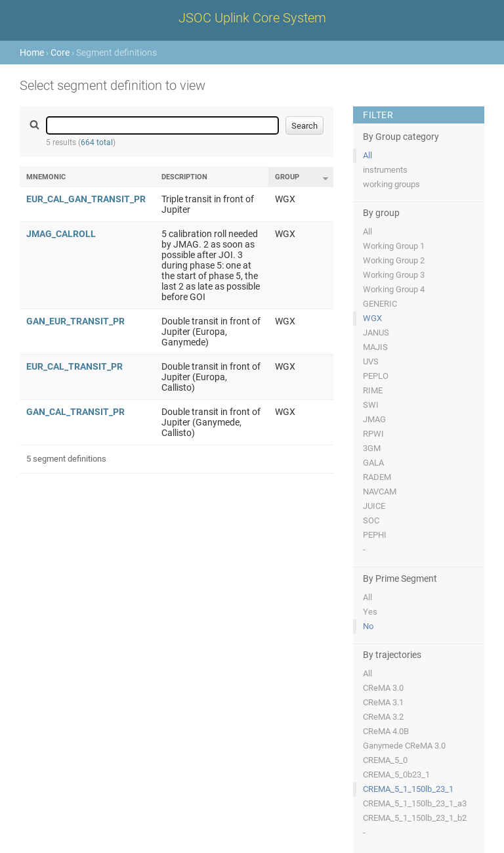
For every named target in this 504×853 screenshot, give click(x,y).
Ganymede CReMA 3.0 (404, 746)
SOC (371, 520)
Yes (370, 612)
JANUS (376, 333)
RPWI (373, 434)
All (367, 155)
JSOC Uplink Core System (252, 18)
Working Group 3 (394, 275)
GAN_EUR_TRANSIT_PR (75, 321)
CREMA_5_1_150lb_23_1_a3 (415, 803)
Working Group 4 (394, 289)
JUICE (374, 506)
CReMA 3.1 (383, 702)
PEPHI (375, 535)
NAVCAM (380, 492)
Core (60, 53)
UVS (371, 361)
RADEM (377, 477)
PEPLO (376, 376)
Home (32, 53)
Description (184, 177)
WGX (372, 318)
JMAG (374, 419)
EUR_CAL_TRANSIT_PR (74, 366)
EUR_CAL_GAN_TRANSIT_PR (86, 199)
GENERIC (380, 304)
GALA (373, 463)
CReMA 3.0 (383, 688)
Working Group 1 (394, 246)
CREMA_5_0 (385, 760)
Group (287, 177)
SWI (371, 405)
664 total (97, 142)
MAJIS (375, 347)
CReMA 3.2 (383, 717)
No (368, 626)
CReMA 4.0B (386, 731)
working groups (391, 184)
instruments (385, 170)
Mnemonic (46, 177)
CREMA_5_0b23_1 (396, 775)
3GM (372, 448)
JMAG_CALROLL (61, 234)
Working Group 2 (394, 260)
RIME (373, 390)
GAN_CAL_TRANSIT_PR (75, 412)
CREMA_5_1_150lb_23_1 (408, 789)
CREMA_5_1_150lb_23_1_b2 (415, 818)
